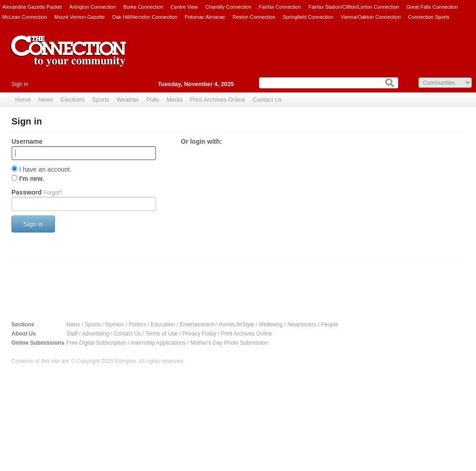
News (46, 100)
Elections (73, 100)
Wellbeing (270, 325)
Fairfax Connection (280, 7)
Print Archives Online (218, 100)
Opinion (115, 325)
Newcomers (302, 325)
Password (37, 192)
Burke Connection (143, 7)
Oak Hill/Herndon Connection (145, 17)
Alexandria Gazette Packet (32, 7)
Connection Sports (429, 17)
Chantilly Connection (229, 7)
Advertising (95, 334)
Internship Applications (158, 343)
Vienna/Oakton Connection (371, 17)
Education (163, 325)
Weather (128, 100)
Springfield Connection (308, 17)
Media (175, 100)
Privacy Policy (199, 334)
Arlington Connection (92, 7)
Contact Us (267, 100)
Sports (101, 100)
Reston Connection (254, 17)
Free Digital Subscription (96, 343)
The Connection (69, 58)
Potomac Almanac (205, 17)
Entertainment (197, 325)
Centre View (184, 7)
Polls (152, 100)
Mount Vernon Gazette (80, 17)
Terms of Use (161, 334)
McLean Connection (25, 17)
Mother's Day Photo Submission (229, 343)
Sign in (20, 84)
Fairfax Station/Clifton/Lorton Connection (354, 7)
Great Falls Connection (432, 7)
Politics (137, 325)
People (329, 325)
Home (23, 100)
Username (27, 141)
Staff (72, 334)
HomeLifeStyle (236, 325)
